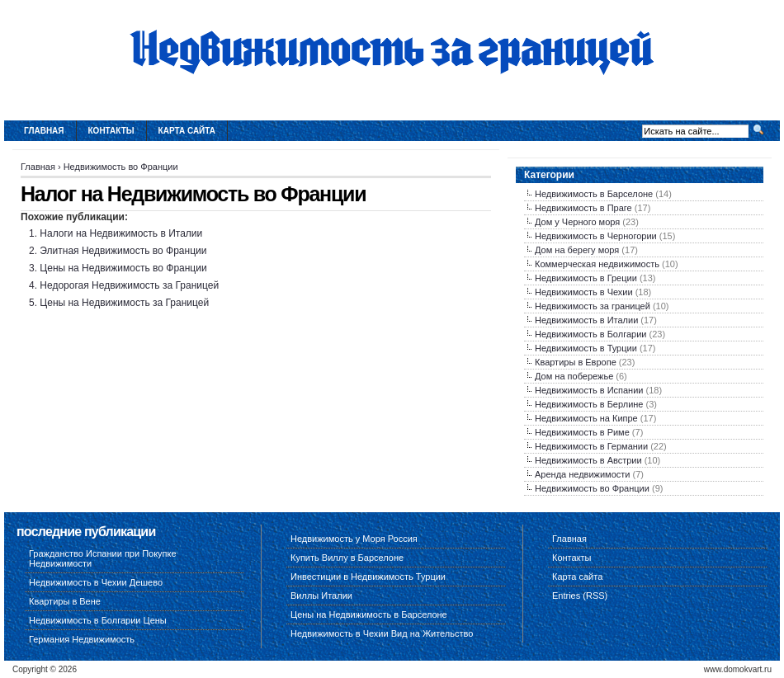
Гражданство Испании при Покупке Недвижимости (103, 558)
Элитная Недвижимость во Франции (123, 251)
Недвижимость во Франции (121, 167)
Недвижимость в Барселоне (594, 194)
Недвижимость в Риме (582, 432)
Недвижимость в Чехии (584, 292)
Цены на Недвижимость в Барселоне (369, 614)
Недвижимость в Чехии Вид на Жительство (382, 633)
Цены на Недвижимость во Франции (123, 268)
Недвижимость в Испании (589, 390)
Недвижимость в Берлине (589, 404)
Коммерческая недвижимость (597, 264)
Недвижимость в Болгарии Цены (98, 620)
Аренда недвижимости (582, 474)
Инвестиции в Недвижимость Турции (368, 577)
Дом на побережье (574, 376)
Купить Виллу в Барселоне (347, 558)
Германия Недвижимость (82, 639)
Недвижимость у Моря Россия (354, 539)
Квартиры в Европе (576, 362)
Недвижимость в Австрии (588, 460)
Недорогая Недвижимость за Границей (129, 285)
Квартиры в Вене (65, 601)
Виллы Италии (321, 596)
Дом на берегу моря (577, 250)
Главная (44, 131)
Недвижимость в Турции (586, 348)
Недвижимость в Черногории (596, 236)
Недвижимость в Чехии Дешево (96, 582)
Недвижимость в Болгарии (590, 334)
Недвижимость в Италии (586, 320)
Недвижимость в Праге (583, 208)
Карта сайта (187, 131)
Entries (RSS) (580, 596)
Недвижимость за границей (593, 306)
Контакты (111, 131)
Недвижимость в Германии (591, 446)
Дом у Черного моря (577, 222)
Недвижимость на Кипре (586, 418)
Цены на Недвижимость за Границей (124, 303)
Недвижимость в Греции (586, 278)
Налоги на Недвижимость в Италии (121, 233)
